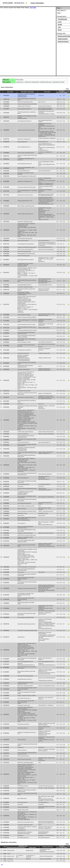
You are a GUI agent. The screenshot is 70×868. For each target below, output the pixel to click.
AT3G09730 (6, 816)
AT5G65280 (6, 486)
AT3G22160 (6, 251)
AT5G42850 (6, 287)
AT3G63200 (6, 786)
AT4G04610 (6, 523)
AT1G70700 (6, 191)
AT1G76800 (6, 693)
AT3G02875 (6, 247)
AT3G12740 (6, 484)
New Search (61, 11)
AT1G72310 (6, 763)
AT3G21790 (6, 99)
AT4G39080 (6, 106)
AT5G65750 (6, 159)
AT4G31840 (6, 698)
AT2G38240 (6, 493)
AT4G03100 (6, 689)
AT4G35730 (6, 791)
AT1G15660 (6, 728)
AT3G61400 (6, 265)
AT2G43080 (6, 572)
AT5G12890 (6, 401)
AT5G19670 (6, 756)
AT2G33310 (6, 442)
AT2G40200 (6, 579)
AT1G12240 (6, 325)
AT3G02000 (6, 825)
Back (59, 8)
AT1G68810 (6, 702)
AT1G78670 (6, 109)
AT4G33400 (6, 168)
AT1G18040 (6, 164)
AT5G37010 (6, 774)
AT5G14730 (6, 304)
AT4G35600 (6, 153)
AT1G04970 (6, 440)
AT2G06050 (6, 679)
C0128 (5, 856)
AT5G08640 (6, 750)
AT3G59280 (6, 342)
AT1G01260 (6, 599)
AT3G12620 (6, 567)
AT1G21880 (6, 345)
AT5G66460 (6, 511)
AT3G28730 (6, 798)
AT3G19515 (6, 715)
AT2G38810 (6, 516)
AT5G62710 (6, 156)
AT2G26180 (6, 747)
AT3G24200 (6, 456)
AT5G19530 (6, 95)
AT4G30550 (6, 474)
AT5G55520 (6, 557)
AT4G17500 (6, 546)
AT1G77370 (6, 391)
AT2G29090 (6, 827)
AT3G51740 (6, 290)
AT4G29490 (6, 254)
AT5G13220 (6, 397)
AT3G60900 (6, 489)
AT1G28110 (6, 662)
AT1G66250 (6, 330)
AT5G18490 (6, 174)
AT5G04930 (6, 285)
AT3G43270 (6, 336)
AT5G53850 (6, 667)
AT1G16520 (6, 420)
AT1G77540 (6, 541)
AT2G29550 (6, 513)
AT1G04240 (6, 453)
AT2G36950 (6, 333)
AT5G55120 (6, 358)
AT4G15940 (6, 363)
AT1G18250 (6, 366)
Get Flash (33, 8)
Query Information (37, 3)
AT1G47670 (6, 500)
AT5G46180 (6, 432)
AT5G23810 (6, 241)
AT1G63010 (6, 519)
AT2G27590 (6, 449)
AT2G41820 (6, 745)
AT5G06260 (6, 631)
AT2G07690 (6, 833)
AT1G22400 (6, 113)
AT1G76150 (6, 434)
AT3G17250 (6, 176)
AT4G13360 (6, 595)
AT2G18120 (6, 838)
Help (59, 13)
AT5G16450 (6, 293)
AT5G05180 (6, 230)
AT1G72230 (6, 222)
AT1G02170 (6, 637)
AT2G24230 (6, 794)
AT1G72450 (6, 195)
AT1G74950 (6, 321)
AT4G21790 (6, 139)
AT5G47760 (6, 244)
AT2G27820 (6, 369)
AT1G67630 (6, 724)
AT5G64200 (6, 588)
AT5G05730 (6, 624)
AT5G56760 (6, 147)
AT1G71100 (6, 328)
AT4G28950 (6, 260)
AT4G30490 (6, 676)
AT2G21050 (6, 171)
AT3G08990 (6, 603)
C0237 (5, 850)
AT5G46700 (6, 705)
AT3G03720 (6, 249)
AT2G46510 (6, 281)
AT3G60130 (6, 142)
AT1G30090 (6, 538)
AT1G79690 (6, 315)
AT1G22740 (6, 759)
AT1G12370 (6, 835)
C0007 (5, 859)
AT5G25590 (6, 575)
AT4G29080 (6, 822)
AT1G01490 (6, 570)
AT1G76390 (6, 102)
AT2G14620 (6, 664)
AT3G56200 (6, 583)
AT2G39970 (6, 672)
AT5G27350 (6, 506)
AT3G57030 (6, 753)
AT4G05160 (6, 482)
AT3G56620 (6, 340)
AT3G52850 (6, 130)
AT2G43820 (6, 201)
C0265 (5, 854)
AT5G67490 (6, 650)
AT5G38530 (6, 533)
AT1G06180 (6, 478)
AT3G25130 (6, 380)
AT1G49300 (6, 608)
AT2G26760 (6, 804)
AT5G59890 (6, 503)
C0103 (5, 861)
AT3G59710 (6, 683)
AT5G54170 (6, 117)
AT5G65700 (6, 393)
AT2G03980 (6, 527)
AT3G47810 (6, 407)
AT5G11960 (6, 317)
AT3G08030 (6, 696)
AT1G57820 (6, 614)
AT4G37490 (6, 788)
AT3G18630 (6, 807)
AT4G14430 (6, 214)
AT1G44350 (6, 187)
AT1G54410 (6, 810)
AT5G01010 (6, 273)
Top (2, 865)
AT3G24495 (6, 740)
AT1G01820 (6, 404)
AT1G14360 (6, 350)
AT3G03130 (6, 465)
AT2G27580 (6, 535)
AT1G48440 (6, 617)
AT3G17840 (6, 353)
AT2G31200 (6, 121)
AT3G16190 (6, 239)
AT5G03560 (6, 436)
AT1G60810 (6, 802)
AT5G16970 (6, 509)
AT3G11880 (6, 445)
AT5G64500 (6, 206)
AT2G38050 (6, 659)
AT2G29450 (6, 181)
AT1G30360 (6, 497)
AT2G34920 (6, 686)
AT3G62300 (6, 733)
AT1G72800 (6, 530)
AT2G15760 (6, 104)
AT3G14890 (6, 830)
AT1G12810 (6, 256)
